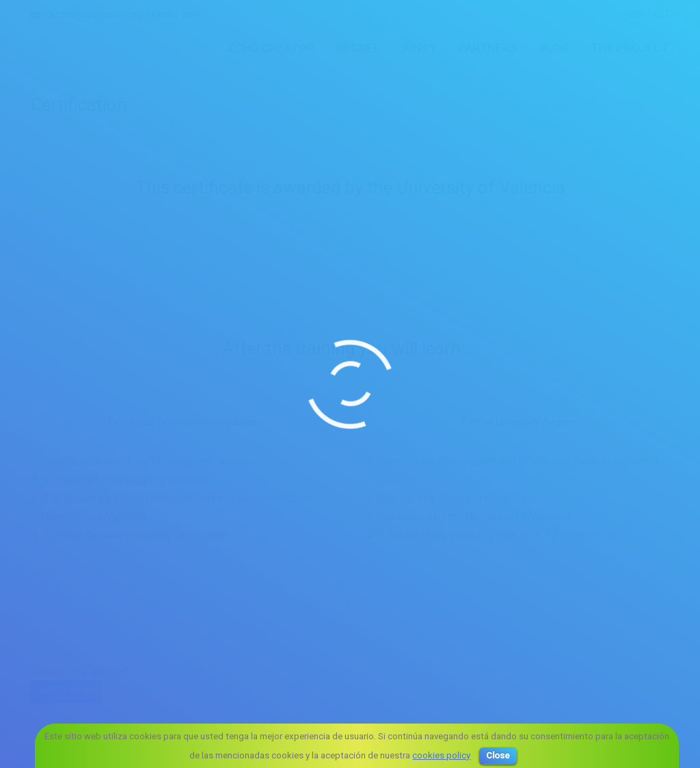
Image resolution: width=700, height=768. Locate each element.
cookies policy (441, 755)
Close (498, 755)
